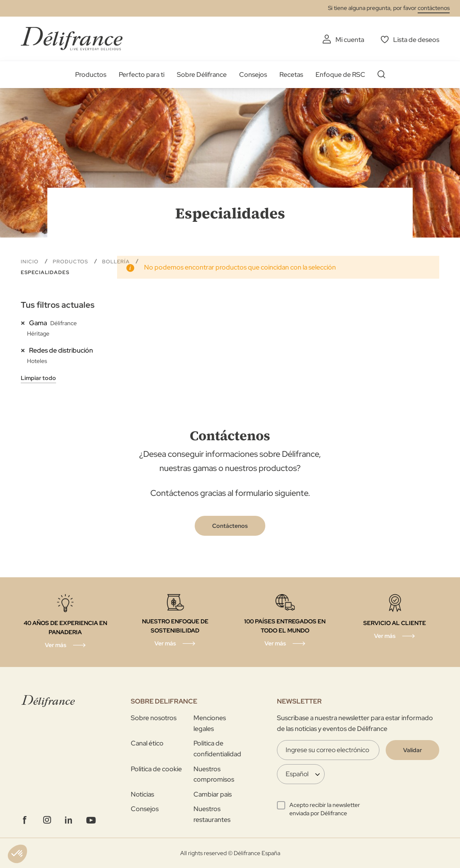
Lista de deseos (416, 40)
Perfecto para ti (142, 75)
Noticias (142, 794)
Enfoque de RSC (340, 75)
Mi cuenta (350, 40)
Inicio (31, 262)
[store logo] (72, 38)
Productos (91, 75)
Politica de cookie (156, 769)
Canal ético (147, 743)
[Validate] (412, 750)
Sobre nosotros (154, 718)
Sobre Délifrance (202, 75)
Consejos (253, 75)
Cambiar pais (213, 794)
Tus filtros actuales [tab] (58, 305)
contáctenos (434, 8)
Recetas (291, 75)
